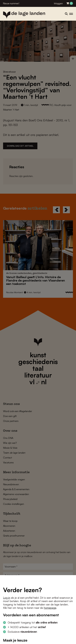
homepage (50, 608)
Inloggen (58, 3)
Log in (7, 598)
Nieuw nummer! (11, 3)
